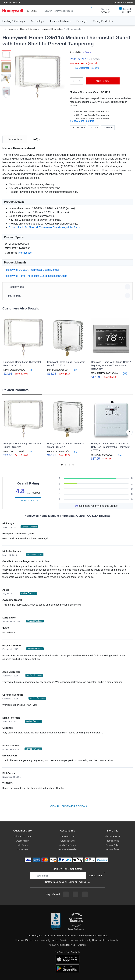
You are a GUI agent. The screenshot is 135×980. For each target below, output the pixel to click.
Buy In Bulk (78, 128)
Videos (94, 128)
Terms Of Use (113, 849)
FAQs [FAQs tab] (36, 139)
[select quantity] (77, 81)
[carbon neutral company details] (76, 921)
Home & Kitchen (59, 21)
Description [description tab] (15, 139)
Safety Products (102, 21)
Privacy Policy (112, 845)
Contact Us (23, 849)
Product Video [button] (68, 287)
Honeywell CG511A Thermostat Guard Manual (32, 270)
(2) (74, 370)
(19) (123, 373)
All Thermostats (74, 29)
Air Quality (37, 21)
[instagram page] (75, 894)
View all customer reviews (68, 806)
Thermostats (25, 253)
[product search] (90, 11)
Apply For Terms (67, 845)
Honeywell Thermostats (52, 29)
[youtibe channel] (85, 894)
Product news (112, 841)
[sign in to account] (103, 11)
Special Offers (10, 2)
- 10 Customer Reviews (84, 68)
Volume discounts (22, 836)
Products (12, 29)
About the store (112, 836)
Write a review (28, 501)
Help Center (23, 845)
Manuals (108, 128)
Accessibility (22, 841)
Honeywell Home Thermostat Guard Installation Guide (36, 276)
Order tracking (68, 841)
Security (81, 21)
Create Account (67, 836)
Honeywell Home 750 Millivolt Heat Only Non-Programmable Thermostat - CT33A (111, 447)
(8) (30, 370)
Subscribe (95, 875)
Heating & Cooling (13, 21)
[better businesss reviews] (56, 921)
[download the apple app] (67, 959)
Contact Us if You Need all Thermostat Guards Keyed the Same (45, 227)
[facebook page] (66, 894)
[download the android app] (67, 968)
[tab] (15, 139)
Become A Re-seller (68, 849)
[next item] (6, 96)
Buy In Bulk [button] (68, 296)
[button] (39, 77)
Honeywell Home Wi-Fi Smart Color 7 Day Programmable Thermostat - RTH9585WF (111, 365)
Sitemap (82, 945)
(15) (118, 455)
